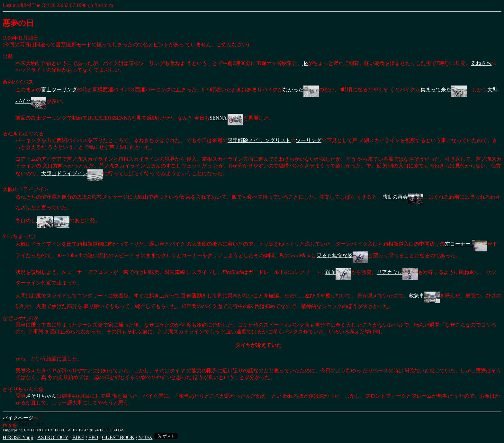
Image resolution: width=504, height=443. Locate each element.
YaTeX (145, 437)
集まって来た (444, 90)
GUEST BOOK (118, 437)
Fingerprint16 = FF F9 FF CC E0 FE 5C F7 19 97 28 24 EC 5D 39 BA (63, 430)
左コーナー (466, 244)
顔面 (338, 272)
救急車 (424, 296)
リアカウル (397, 272)
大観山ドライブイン (72, 173)
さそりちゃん (41, 396)
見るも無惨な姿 (342, 255)
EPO (93, 437)
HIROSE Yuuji (18, 437)
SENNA (226, 118)
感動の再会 (403, 197)
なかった (301, 90)
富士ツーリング (59, 90)
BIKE (78, 437)
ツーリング (309, 140)
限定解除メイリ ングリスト (259, 140)
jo (305, 63)
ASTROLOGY (53, 437)
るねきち (481, 63)
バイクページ (18, 418)
